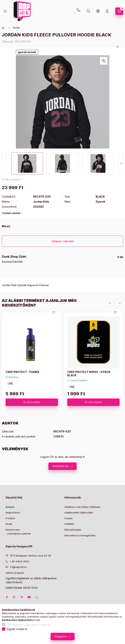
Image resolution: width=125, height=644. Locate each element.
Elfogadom (61, 636)
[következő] (119, 303)
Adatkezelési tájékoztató (79, 512)
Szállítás (69, 524)
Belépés (10, 507)
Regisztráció (13, 512)
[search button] (89, 11)
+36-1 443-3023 (79, 11)
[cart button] (119, 11)
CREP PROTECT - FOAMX (22, 372)
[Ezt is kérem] (32, 402)
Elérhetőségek (73, 530)
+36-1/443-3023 (20, 561)
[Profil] (107, 11)
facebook (7, 597)
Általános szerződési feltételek (82, 507)
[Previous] (4, 163)
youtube (29, 597)
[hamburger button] (5, 11)
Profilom (10, 518)
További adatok (11, 213)
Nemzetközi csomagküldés (80, 535)
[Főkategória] (3, 28)
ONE (10, 383)
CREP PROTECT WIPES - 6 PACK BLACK (89, 374)
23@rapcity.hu (33, 2)
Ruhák (16, 28)
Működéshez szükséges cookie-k (28, 625)
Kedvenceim (13, 530)
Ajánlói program (15, 573)
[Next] (121, 163)
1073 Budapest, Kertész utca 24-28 (30, 556)
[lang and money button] (98, 11)
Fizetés (69, 518)
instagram (14, 597)
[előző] (110, 303)
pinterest (22, 597)
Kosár (9, 524)
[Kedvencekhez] (118, 47)
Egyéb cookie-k (17, 629)
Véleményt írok (61, 466)
